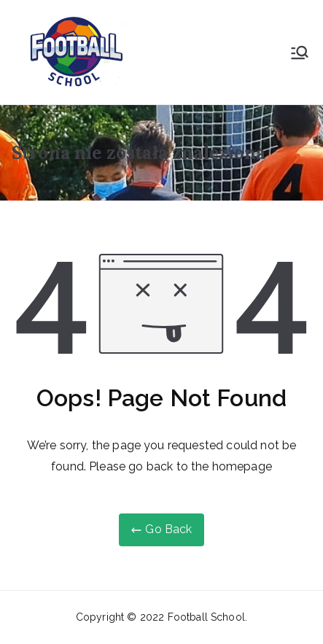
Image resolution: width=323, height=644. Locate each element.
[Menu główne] (300, 53)
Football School (206, 617)
